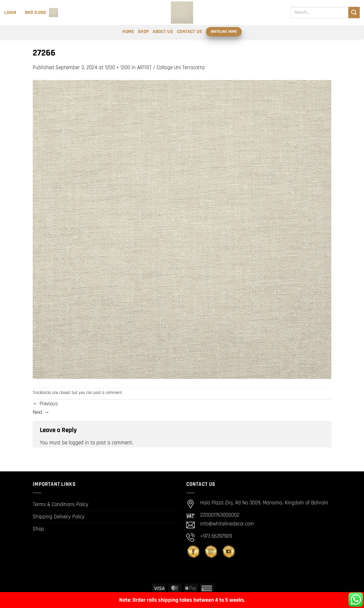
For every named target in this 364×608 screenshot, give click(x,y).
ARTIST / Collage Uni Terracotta (171, 68)
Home (128, 32)
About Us (163, 32)
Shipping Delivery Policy (59, 517)
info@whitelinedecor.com (227, 524)
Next (41, 412)
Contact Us (189, 32)
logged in (79, 443)
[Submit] (354, 12)
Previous (45, 404)
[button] (10, 13)
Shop (143, 32)
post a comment (108, 393)
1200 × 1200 (118, 68)
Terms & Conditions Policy (61, 505)
